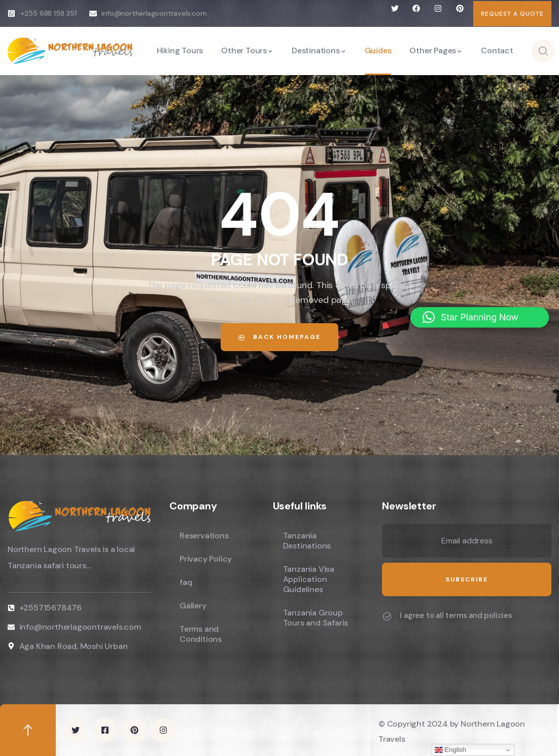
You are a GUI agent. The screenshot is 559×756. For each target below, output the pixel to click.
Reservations (204, 536)
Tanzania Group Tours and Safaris (316, 618)
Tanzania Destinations (307, 541)
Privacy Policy (206, 559)
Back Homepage (279, 337)
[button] (480, 310)
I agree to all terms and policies (456, 615)
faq (186, 582)
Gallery (193, 606)
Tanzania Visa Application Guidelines (309, 579)
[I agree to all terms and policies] (387, 616)
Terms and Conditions (201, 634)
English (450, 750)
